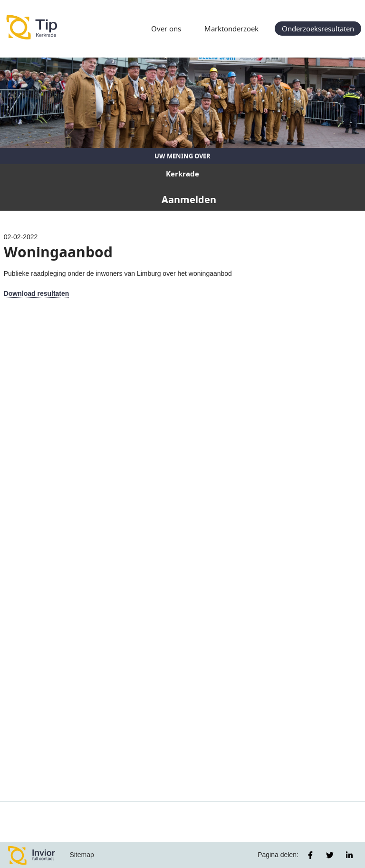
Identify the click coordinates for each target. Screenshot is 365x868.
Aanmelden (189, 200)
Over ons (166, 29)
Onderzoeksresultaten (318, 29)
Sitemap (82, 855)
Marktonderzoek (231, 29)
